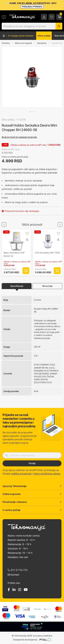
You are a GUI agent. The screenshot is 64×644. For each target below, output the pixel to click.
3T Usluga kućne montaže (21, 36)
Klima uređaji (44, 36)
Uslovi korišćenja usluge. (47, 473)
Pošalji (32, 463)
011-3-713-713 (18, 570)
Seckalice (42, 43)
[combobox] (32, 26)
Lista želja (52, 17)
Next (60, 223)
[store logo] (22, 17)
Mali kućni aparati (24, 43)
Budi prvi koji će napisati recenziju (19, 137)
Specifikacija (17, 286)
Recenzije (47, 286)
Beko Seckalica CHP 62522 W (14, 254)
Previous (4, 223)
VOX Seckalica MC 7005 (47, 253)
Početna (6, 43)
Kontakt (13, 575)
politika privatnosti (21, 473)
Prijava (44, 17)
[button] (9, 77)
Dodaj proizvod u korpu (26, 271)
